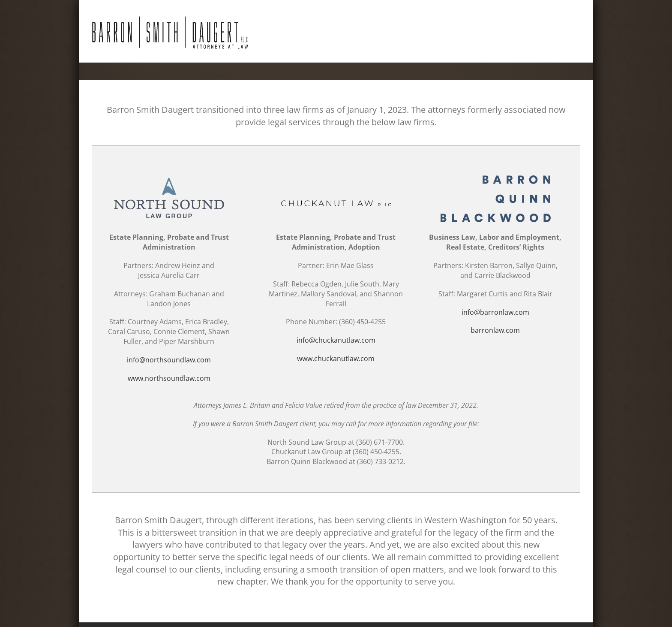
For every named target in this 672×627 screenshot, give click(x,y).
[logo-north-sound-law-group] (169, 175)
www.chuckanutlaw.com (336, 359)
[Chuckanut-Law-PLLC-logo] (336, 175)
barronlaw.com (495, 330)
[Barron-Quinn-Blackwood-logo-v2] (495, 175)
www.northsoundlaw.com (169, 378)
